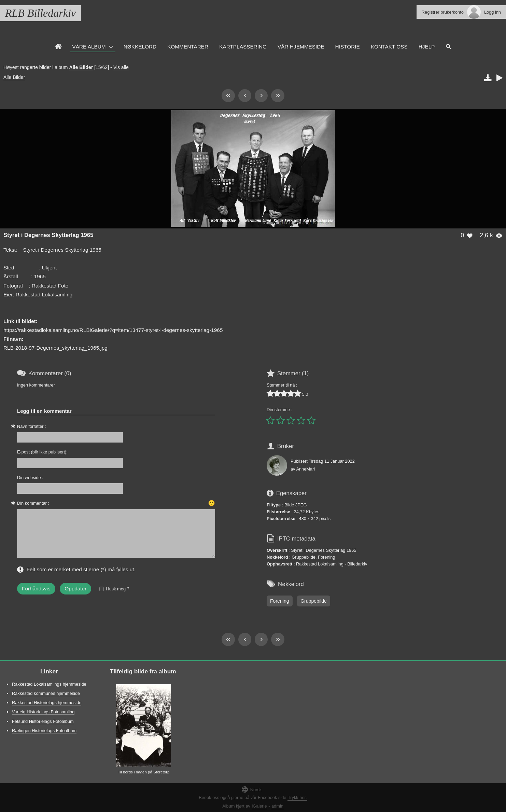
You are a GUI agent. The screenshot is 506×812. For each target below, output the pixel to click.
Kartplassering (243, 47)
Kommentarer (188, 47)
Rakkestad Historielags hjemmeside (47, 703)
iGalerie (259, 806)
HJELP (427, 47)
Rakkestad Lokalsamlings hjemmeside (49, 684)
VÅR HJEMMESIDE (301, 47)
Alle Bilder (81, 67)
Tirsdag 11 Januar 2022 (332, 461)
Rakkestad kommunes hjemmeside (46, 693)
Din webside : (30, 478)
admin (277, 806)
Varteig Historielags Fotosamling (43, 712)
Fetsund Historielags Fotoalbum (43, 721)
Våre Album (89, 47)
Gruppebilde (314, 601)
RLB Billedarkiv (40, 13)
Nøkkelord (140, 47)
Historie (348, 47)
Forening (280, 601)
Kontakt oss (389, 47)
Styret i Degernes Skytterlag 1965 (48, 235)
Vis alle (121, 67)
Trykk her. (297, 797)
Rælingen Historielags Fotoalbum (44, 731)
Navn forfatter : (32, 426)
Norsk (251, 789)
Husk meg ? (117, 589)
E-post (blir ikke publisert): (42, 452)
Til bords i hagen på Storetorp (144, 772)
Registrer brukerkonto (443, 12)
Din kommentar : (33, 503)
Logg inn (493, 12)
